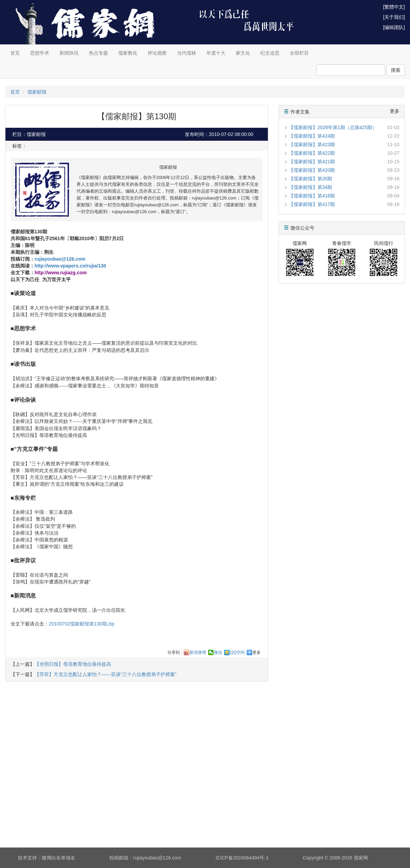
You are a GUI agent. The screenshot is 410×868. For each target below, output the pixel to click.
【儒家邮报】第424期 (312, 136)
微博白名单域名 (58, 858)
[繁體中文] (394, 7)
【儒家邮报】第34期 (311, 187)
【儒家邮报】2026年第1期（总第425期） (333, 127)
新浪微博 (198, 652)
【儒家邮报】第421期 (312, 162)
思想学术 (40, 53)
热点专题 (98, 53)
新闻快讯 (69, 53)
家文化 (243, 53)
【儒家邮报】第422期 (312, 153)
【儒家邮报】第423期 (312, 144)
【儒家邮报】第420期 (312, 170)
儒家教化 (128, 53)
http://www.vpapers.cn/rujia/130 (70, 266)
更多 (257, 652)
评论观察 (157, 53)
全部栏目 (299, 53)
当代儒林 (187, 53)
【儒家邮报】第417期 (312, 204)
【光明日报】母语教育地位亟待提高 (73, 664)
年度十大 (216, 53)
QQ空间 (237, 652)
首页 (15, 53)
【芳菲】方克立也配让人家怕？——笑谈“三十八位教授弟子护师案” (105, 674)
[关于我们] (394, 17)
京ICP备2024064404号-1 (242, 858)
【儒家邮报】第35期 (311, 179)
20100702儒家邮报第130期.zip (81, 624)
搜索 (396, 70)
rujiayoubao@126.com (60, 259)
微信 (218, 652)
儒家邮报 (37, 92)
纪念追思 (270, 53)
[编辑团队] (394, 27)
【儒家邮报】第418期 (312, 196)
